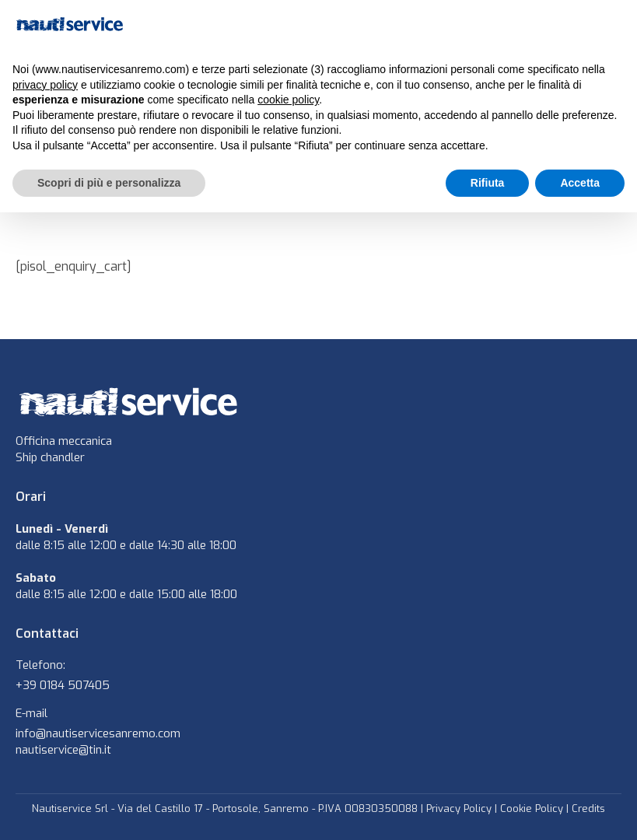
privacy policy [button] (45, 85)
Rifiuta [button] (488, 183)
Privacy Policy (459, 808)
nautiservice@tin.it (63, 750)
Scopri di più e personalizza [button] (109, 183)
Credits (588, 808)
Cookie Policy (532, 808)
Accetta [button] (580, 183)
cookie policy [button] (288, 100)
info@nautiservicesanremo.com (98, 733)
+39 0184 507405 (63, 685)
